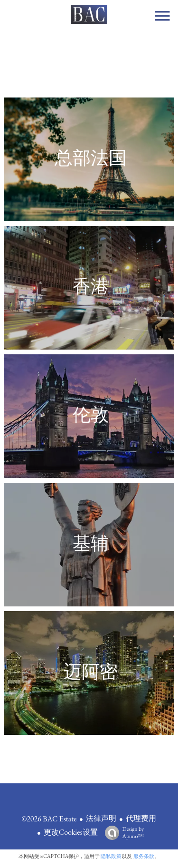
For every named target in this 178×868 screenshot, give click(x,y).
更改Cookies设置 (71, 832)
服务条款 (144, 856)
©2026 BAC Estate (49, 819)
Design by (122, 833)
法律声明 (101, 818)
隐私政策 (111, 856)
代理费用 (141, 818)
